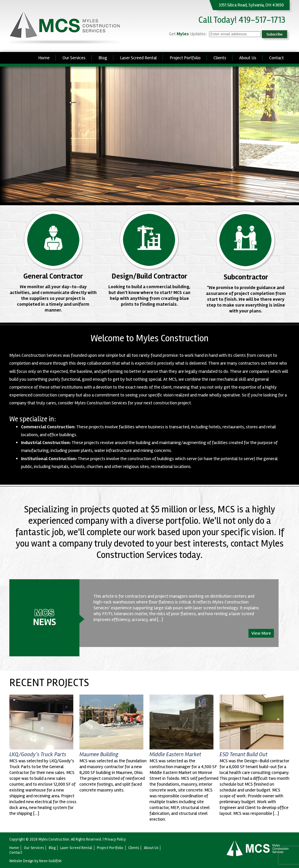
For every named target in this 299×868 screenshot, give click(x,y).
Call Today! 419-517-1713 (242, 20)
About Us (248, 58)
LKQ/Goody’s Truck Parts (38, 754)
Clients (220, 58)
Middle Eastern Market (175, 754)
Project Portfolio (185, 58)
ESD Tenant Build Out (244, 754)
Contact (277, 58)
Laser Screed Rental (138, 58)
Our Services (74, 58)
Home (44, 58)
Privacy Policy (115, 839)
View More (261, 633)
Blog (103, 58)
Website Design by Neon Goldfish (35, 861)
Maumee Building (99, 754)
